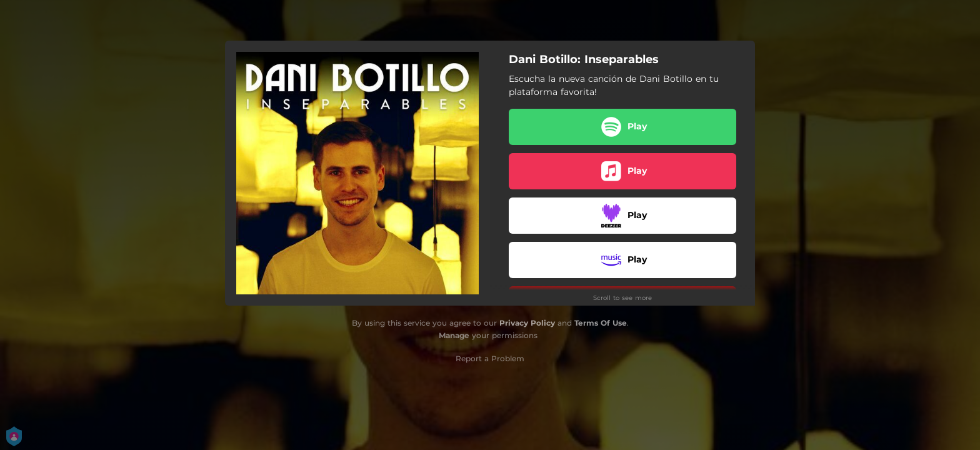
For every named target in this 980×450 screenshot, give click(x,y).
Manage (454, 335)
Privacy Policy (527, 323)
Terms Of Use (601, 323)
